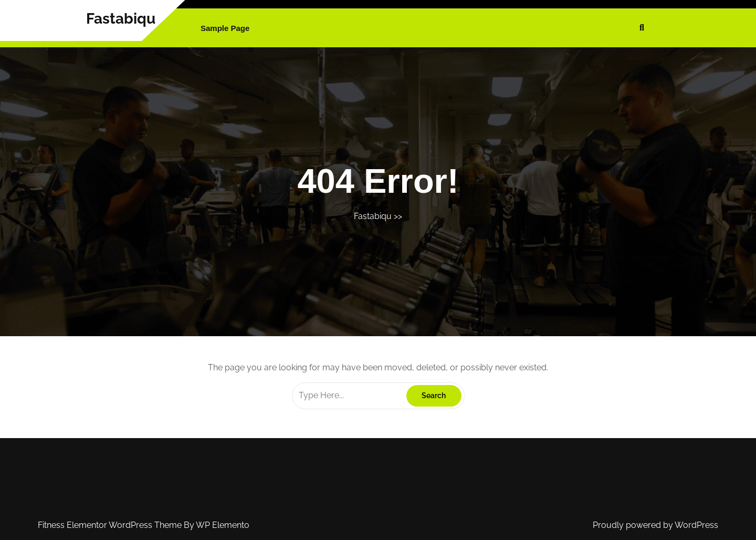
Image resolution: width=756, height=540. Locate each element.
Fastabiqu (121, 19)
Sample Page (225, 28)
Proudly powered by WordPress (655, 525)
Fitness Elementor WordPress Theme (111, 525)
